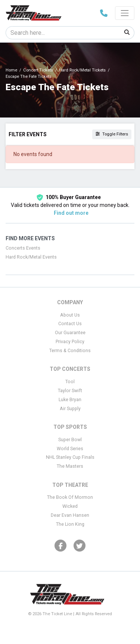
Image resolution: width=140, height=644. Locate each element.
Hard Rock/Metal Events (31, 257)
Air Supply (70, 409)
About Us (70, 315)
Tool (70, 382)
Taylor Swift (70, 391)
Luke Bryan (70, 400)
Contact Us (70, 324)
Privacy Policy (70, 342)
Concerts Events (23, 248)
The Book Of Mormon (70, 497)
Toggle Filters (112, 134)
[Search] (63, 33)
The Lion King (70, 524)
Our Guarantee (70, 333)
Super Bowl (70, 440)
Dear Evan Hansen (70, 515)
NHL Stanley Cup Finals (70, 457)
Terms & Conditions (70, 351)
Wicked (70, 506)
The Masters (70, 466)
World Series (70, 449)
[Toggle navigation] (125, 13)
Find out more (71, 213)
